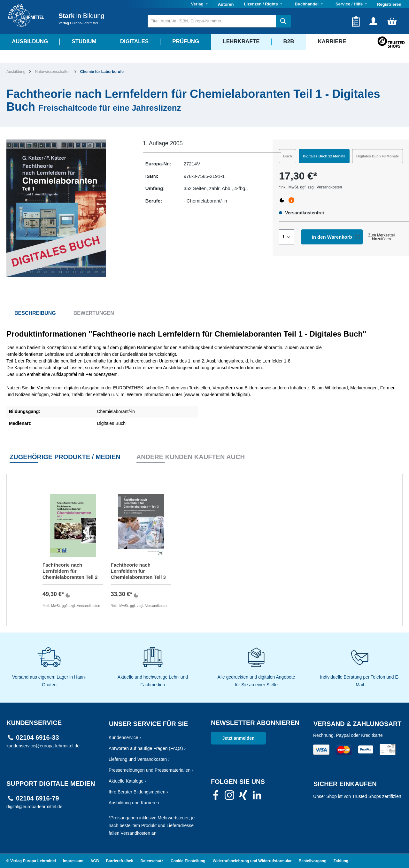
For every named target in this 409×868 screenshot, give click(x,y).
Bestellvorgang (313, 861)
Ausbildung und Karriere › (134, 803)
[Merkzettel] (356, 21)
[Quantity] (287, 237)
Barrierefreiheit (120, 861)
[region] (68, 208)
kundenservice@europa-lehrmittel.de (43, 746)
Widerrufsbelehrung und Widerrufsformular (252, 861)
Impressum (73, 861)
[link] (216, 797)
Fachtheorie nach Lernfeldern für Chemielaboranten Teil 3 (138, 571)
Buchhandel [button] (307, 4)
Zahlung (341, 861)
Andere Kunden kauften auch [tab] (191, 457)
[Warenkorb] (392, 21)
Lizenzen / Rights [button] (261, 4)
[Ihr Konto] (373, 21)
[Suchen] (284, 21)
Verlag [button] (198, 4)
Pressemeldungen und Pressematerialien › (151, 770)
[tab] (31, 313)
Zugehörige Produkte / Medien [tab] (65, 457)
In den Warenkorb (332, 237)
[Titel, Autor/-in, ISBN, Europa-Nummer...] (212, 21)
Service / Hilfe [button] (350, 4)
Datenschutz (152, 861)
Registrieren (389, 4)
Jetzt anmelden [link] (238, 738)
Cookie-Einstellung (188, 861)
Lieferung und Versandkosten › (139, 759)
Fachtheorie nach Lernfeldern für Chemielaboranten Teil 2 (70, 571)
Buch (288, 156)
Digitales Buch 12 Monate (324, 156)
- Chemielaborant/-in (205, 201)
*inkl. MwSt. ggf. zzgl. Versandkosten (310, 187)
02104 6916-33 (38, 738)
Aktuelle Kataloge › (127, 781)
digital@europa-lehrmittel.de (34, 807)
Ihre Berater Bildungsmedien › (138, 792)
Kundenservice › (125, 737)
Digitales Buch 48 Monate (378, 156)
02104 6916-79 (38, 798)
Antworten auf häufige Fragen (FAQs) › (147, 748)
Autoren (226, 4)
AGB (95, 861)
